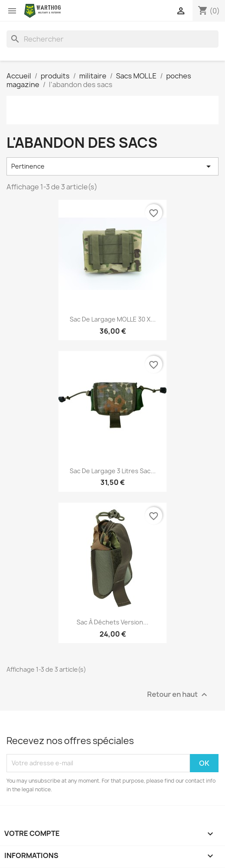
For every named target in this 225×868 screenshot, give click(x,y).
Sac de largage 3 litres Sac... (113, 471)
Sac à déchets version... (112, 622)
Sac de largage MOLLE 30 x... (113, 319)
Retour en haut (178, 694)
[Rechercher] (112, 39)
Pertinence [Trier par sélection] (112, 166)
